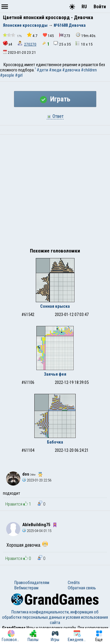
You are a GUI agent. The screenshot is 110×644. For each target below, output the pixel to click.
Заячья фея (55, 374)
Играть (55, 99)
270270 (30, 44)
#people (7, 75)
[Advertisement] (55, 193)
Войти (100, 7)
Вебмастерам (26, 588)
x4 (8, 44)
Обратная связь (82, 588)
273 (65, 35)
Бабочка (55, 442)
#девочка (71, 70)
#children (89, 70)
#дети (42, 70)
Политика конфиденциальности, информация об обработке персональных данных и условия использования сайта (55, 617)
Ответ (55, 116)
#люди (55, 70)
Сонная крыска (55, 306)
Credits (74, 583)
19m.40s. (86, 35)
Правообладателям (32, 583)
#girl (19, 75)
